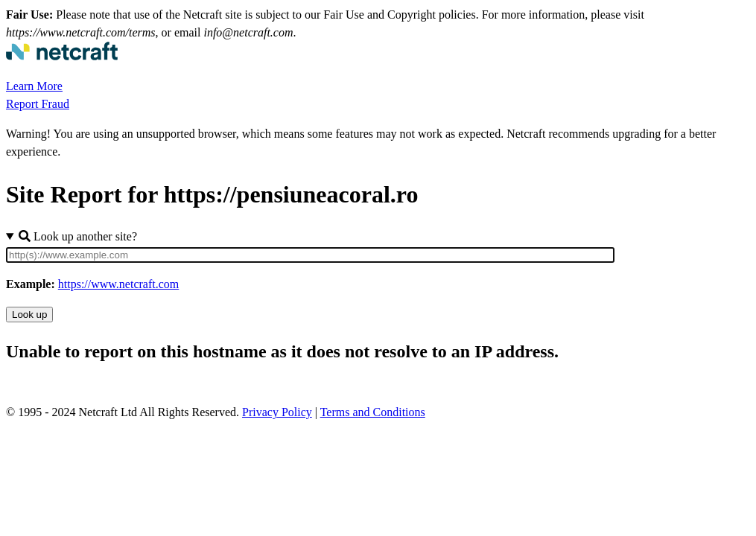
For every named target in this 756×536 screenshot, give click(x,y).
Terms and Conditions (373, 412)
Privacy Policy (277, 412)
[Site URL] (310, 255)
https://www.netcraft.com (118, 284)
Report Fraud (38, 104)
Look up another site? (78, 236)
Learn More (34, 86)
